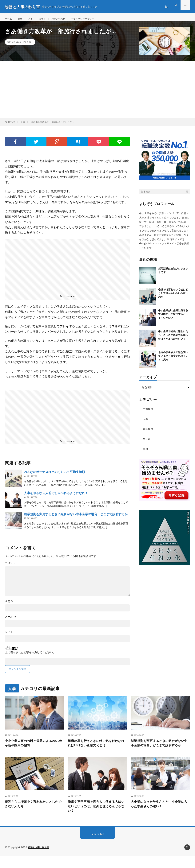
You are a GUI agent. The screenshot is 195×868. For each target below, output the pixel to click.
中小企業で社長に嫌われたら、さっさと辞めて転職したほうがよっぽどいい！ (173, 339)
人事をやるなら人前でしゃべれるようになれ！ (56, 497)
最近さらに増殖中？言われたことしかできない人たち (33, 815)
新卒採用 (148, 432)
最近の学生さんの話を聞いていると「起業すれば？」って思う (173, 360)
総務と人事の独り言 (39, 859)
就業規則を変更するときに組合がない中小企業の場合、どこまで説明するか (76, 518)
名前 (9, 605)
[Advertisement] (97, 93)
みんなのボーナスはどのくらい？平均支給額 (54, 476)
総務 (22, 19)
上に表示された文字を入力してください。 (30, 656)
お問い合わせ (63, 19)
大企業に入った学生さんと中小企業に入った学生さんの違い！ (159, 815)
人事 (33, 19)
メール (11, 620)
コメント (10, 567)
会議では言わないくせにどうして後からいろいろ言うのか (173, 297)
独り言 (45, 19)
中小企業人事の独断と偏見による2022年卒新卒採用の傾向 (31, 748)
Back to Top (97, 846)
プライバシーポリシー (90, 19)
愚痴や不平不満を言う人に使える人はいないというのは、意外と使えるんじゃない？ (96, 817)
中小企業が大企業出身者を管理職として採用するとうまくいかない (173, 318)
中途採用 (148, 413)
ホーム (9, 19)
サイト (9, 636)
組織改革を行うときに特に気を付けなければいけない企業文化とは (96, 748)
